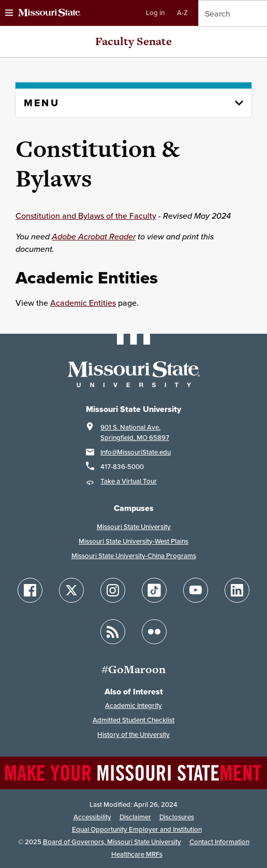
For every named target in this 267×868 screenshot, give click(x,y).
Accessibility (92, 817)
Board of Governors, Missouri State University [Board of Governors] (112, 842)
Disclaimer (135, 817)
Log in (155, 13)
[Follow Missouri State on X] (71, 590)
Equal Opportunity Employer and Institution (137, 829)
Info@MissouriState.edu (136, 452)
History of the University (133, 735)
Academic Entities (83, 303)
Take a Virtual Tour (129, 481)
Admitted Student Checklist (133, 720)
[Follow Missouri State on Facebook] (30, 590)
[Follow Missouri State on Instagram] (113, 590)
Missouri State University (134, 527)
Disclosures (177, 817)
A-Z (182, 13)
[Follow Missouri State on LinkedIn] (237, 590)
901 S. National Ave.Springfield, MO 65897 (135, 432)
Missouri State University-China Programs (134, 556)
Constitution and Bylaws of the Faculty (86, 216)
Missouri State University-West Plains (133, 541)
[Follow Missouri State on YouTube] (196, 590)
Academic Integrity (133, 706)
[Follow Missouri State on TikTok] (154, 590)
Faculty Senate (133, 41)
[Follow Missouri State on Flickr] (154, 632)
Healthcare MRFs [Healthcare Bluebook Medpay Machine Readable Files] (137, 854)
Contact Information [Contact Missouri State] (219, 842)
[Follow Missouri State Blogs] (113, 632)
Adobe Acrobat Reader (94, 236)
